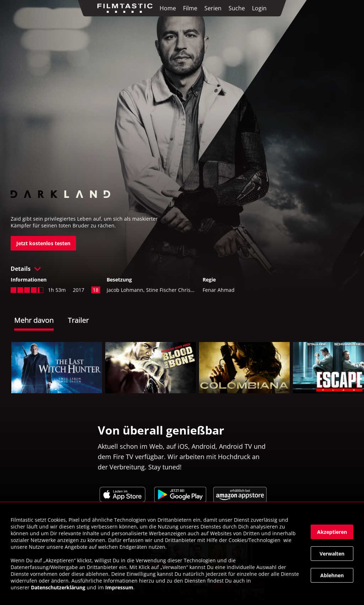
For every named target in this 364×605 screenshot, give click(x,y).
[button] (182, 269)
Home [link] (168, 8)
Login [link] (259, 8)
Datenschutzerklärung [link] (58, 587)
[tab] (41, 321)
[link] (127, 8)
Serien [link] (213, 8)
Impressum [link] (119, 587)
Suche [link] (237, 8)
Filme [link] (190, 8)
